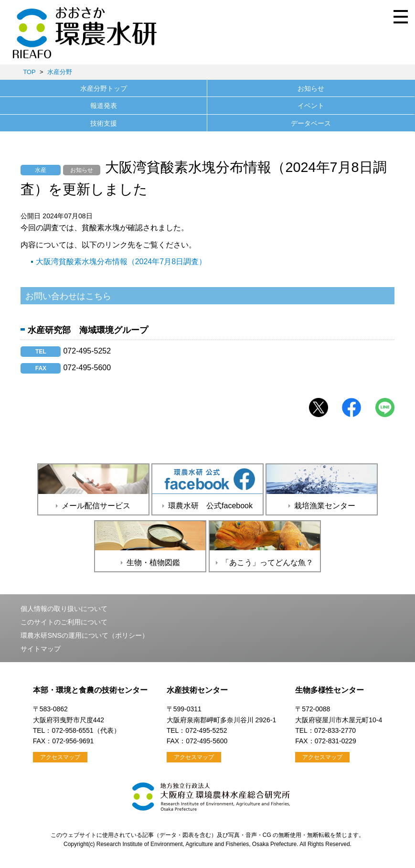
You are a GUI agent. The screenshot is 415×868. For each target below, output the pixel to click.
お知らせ (311, 88)
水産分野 (60, 72)
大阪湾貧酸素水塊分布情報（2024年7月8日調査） (121, 262)
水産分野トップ (104, 88)
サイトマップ (41, 649)
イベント (311, 106)
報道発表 (104, 106)
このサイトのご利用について (64, 622)
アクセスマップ (60, 757)
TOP (29, 72)
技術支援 (104, 123)
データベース (311, 123)
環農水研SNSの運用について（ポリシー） (85, 635)
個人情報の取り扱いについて (64, 609)
